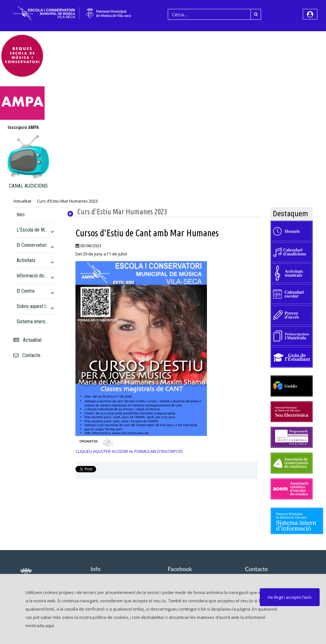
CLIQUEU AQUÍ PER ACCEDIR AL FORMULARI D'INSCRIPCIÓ (129, 451)
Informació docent (33, 276)
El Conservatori (32, 245)
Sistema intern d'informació (33, 322)
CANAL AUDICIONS (28, 186)
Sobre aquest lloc (33, 306)
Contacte (27, 355)
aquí (50, 626)
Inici (21, 215)
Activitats (26, 260)
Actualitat (22, 201)
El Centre (26, 291)
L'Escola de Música (33, 230)
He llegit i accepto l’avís (290, 597)
